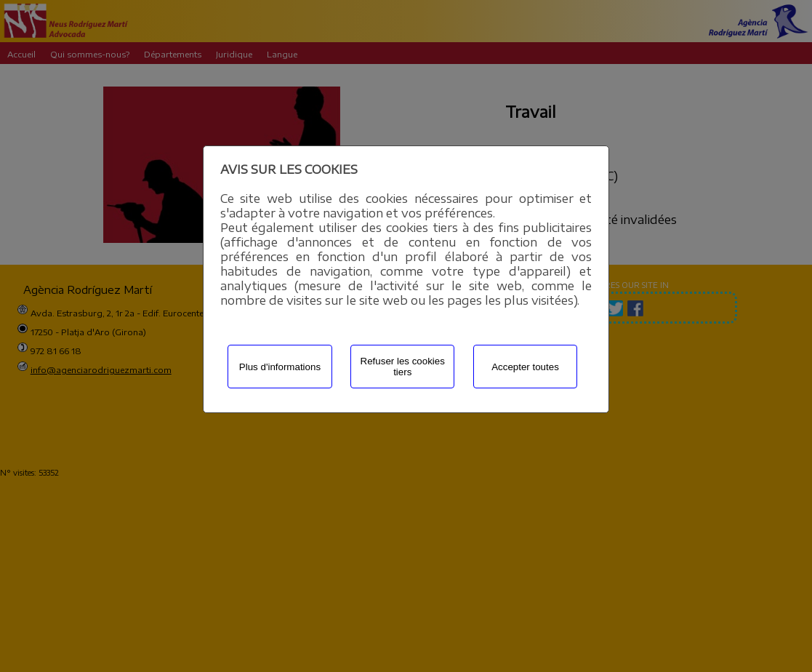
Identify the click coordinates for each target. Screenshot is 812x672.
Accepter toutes (525, 367)
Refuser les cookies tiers (403, 367)
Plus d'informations (280, 367)
